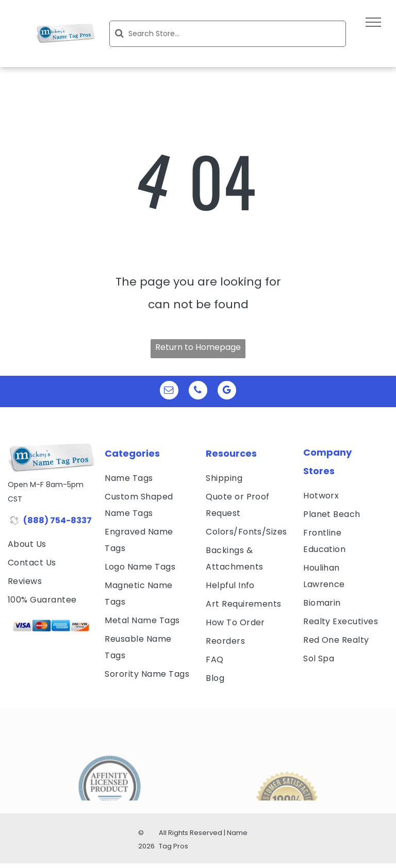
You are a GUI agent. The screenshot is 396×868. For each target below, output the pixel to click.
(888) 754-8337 (57, 520)
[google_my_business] (227, 391)
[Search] (228, 34)
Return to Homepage (198, 347)
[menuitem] (51, 544)
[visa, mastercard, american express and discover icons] (51, 626)
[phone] (198, 391)
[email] (169, 391)
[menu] (373, 22)
